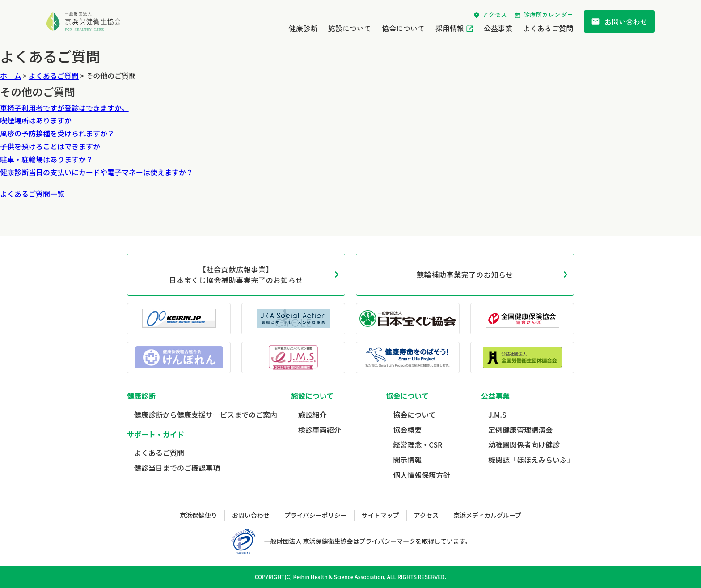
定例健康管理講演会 (520, 430)
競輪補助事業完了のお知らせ (465, 275)
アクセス (494, 14)
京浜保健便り (198, 515)
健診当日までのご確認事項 (177, 468)
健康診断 (303, 28)
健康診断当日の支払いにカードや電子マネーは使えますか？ (97, 172)
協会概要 (407, 430)
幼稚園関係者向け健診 (524, 444)
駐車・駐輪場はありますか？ (46, 159)
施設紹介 (312, 415)
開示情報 (407, 460)
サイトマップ (380, 515)
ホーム (11, 76)
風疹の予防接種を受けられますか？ (57, 133)
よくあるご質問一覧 (32, 194)
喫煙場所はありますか (36, 120)
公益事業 (498, 28)
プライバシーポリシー (316, 515)
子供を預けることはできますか (50, 146)
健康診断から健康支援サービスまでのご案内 (206, 415)
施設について (350, 28)
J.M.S (497, 415)
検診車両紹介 (320, 430)
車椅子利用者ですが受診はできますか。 (64, 108)
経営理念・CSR (418, 444)
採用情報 (450, 28)
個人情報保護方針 (422, 475)
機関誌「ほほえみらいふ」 (531, 460)
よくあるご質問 (548, 28)
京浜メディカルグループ (487, 515)
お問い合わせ (619, 21)
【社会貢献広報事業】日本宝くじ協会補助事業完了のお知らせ (236, 275)
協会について (403, 28)
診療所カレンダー (548, 14)
